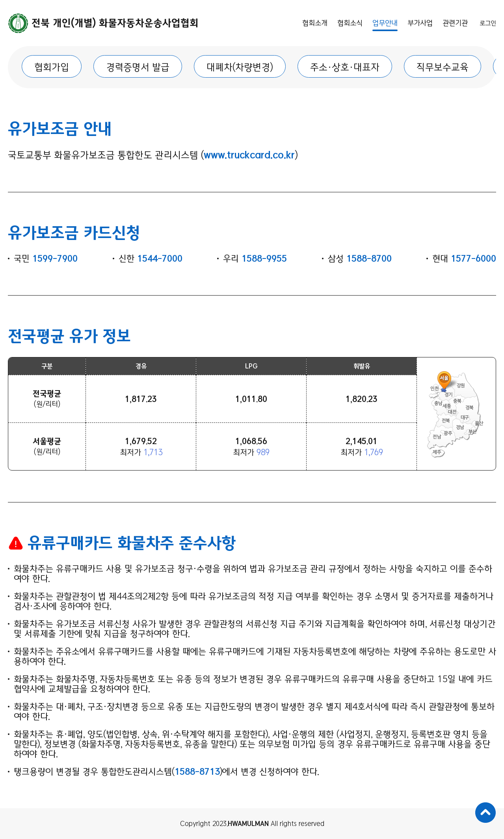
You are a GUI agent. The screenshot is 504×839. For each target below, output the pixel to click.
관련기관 (455, 23)
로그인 (488, 23)
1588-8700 (369, 259)
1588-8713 (197, 772)
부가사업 (420, 23)
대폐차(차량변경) (240, 67)
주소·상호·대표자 (345, 67)
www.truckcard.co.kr (249, 155)
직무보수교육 (443, 67)
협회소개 (315, 23)
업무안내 (385, 23)
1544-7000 (160, 259)
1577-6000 (473, 259)
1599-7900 (55, 259)
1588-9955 (264, 259)
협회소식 (350, 23)
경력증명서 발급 (138, 67)
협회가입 (52, 67)
